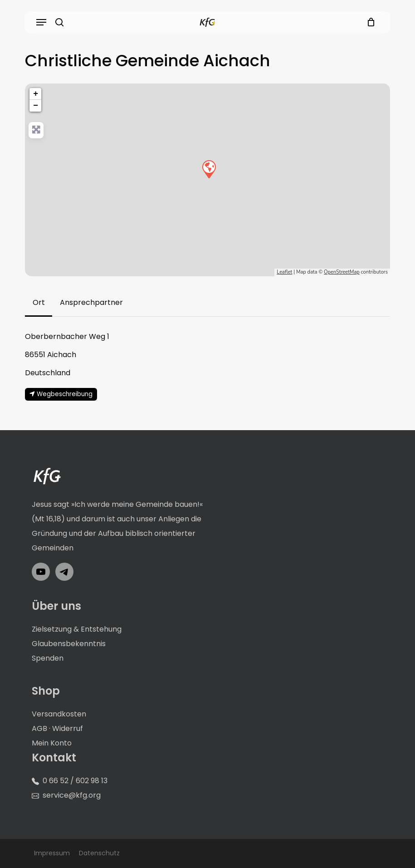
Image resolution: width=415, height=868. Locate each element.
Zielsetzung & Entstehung (77, 629)
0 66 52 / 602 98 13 (75, 781)
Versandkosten (59, 714)
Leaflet (284, 272)
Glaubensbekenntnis (69, 644)
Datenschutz (99, 853)
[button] (41, 22)
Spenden (48, 658)
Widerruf (68, 728)
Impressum (52, 853)
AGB (39, 728)
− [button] (36, 106)
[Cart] (369, 22)
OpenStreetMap (342, 272)
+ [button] (36, 94)
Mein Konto (52, 743)
